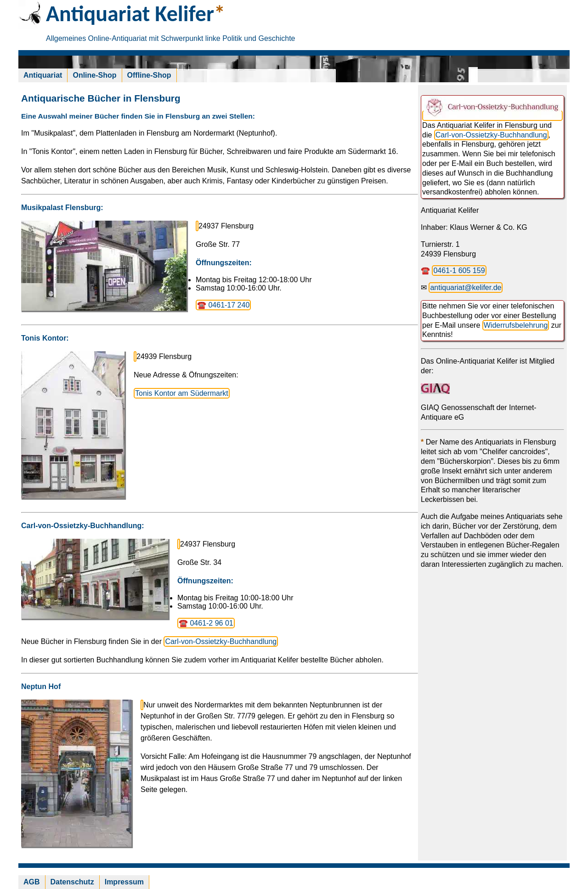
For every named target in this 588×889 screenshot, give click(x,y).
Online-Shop (94, 75)
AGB (32, 882)
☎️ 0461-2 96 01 (206, 623)
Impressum (124, 882)
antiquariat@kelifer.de (466, 288)
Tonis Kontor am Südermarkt (182, 393)
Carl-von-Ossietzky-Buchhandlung (221, 641)
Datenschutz (72, 882)
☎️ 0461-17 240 (223, 305)
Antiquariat (43, 75)
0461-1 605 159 (459, 271)
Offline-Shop (149, 75)
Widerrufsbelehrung (516, 325)
